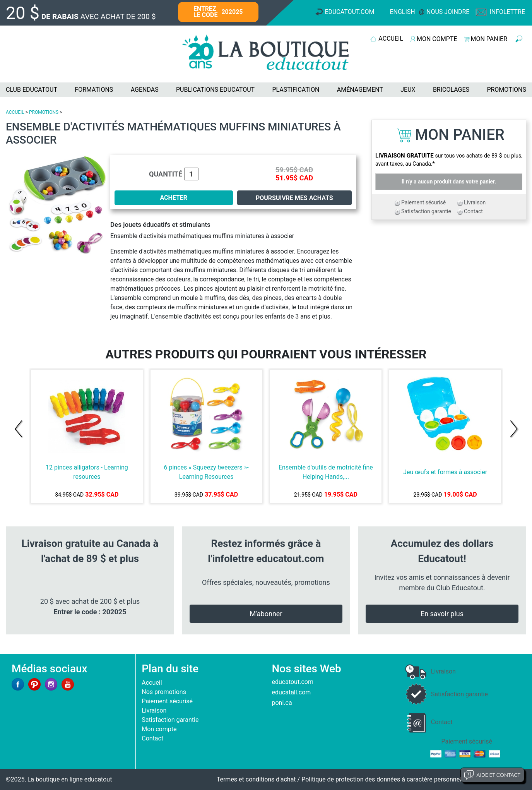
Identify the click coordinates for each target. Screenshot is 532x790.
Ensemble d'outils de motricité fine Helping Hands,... (326, 472)
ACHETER (174, 198)
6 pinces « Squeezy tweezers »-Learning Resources (206, 472)
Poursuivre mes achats (294, 198)
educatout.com (293, 682)
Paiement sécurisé (423, 202)
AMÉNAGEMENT (360, 90)
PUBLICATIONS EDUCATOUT (215, 90)
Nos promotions (164, 692)
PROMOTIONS (506, 90)
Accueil (152, 683)
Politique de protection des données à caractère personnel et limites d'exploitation (414, 779)
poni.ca (282, 703)
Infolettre (507, 12)
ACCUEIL (391, 39)
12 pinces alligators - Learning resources (87, 472)
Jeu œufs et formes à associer (445, 472)
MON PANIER (489, 39)
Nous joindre (448, 12)
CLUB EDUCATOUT (32, 90)
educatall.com (292, 692)
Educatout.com (349, 12)
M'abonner (266, 614)
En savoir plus (442, 614)
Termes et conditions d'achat (256, 779)
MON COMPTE (437, 39)
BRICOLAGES (451, 90)
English (402, 12)
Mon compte (159, 729)
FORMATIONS (94, 90)
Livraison (475, 202)
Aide (492, 775)
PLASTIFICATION (296, 90)
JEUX (408, 90)
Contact (473, 211)
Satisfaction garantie (426, 211)
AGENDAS (145, 90)
